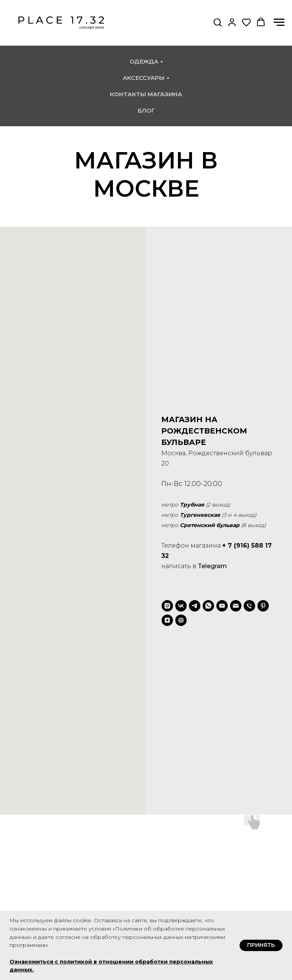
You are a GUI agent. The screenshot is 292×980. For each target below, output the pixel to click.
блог (146, 110)
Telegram (212, 566)
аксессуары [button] (144, 78)
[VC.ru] (181, 620)
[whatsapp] (208, 606)
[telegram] (195, 606)
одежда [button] (144, 61)
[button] (217, 22)
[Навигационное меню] (279, 22)
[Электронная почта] (236, 606)
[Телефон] (249, 606)
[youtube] (222, 606)
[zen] (167, 620)
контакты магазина (146, 94)
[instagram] (167, 606)
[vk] (181, 606)
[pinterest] (263, 606)
